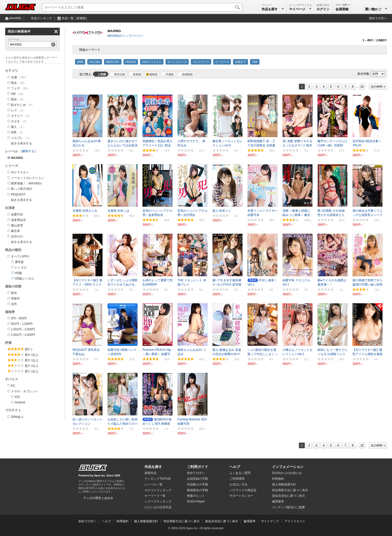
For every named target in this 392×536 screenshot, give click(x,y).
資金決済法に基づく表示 (221, 521)
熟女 (14, 83)
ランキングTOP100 (157, 479)
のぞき (15, 121)
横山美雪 (17, 225)
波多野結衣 (18, 220)
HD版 (18, 273)
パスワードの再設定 (243, 490)
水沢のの (17, 236)
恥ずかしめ (18, 105)
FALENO (131, 62)
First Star (95, 62)
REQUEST (18, 194)
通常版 (19, 262)
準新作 (15, 299)
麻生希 (15, 231)
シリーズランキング (158, 501)
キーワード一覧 (155, 496)
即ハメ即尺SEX (21, 189)
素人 (14, 127)
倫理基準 (278, 501)
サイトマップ (270, 521)
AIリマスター (20, 172)
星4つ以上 (32, 355)
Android (20, 402)
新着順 (137, 74)
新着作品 (150, 473)
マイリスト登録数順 (186, 74)
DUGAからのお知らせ (287, 473)
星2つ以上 (32, 366)
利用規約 (278, 479)
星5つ (29, 349)
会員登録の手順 (197, 479)
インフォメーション (288, 467)
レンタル (21, 267)
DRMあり (17, 417)
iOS (17, 397)
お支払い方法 (238, 484)
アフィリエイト (295, 521)
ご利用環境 (237, 479)
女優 (14, 77)
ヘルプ (235, 467)
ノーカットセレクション (27, 178)
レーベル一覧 (153, 484)
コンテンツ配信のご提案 (288, 507)
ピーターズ (222, 62)
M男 (14, 132)
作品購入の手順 (197, 484)
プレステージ (201, 62)
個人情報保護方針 (284, 484)
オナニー (17, 116)
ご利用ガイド (197, 467)
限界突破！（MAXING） (27, 183)
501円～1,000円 (22, 324)
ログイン (323, 9)
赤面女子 (240, 62)
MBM (80, 62)
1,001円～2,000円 (23, 329)
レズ (14, 110)
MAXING (15, 18)
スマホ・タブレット (24, 391)
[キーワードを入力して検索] (142, 7)
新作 (14, 293)
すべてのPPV (20, 256)
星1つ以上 (32, 371)
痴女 (14, 99)
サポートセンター (241, 496)
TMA (255, 62)
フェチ (15, 88)
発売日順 (119, 74)
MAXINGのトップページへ (125, 36)
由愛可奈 (17, 214)
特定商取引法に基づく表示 (181, 521)
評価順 (170, 74)
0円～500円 (19, 318)
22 (362, 87)
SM (13, 94)
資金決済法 (288, 496)
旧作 (14, 304)
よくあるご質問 (240, 473)
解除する (28, 151)
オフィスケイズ (177, 62)
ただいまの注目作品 (158, 507)
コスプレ (17, 138)
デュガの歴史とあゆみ (98, 498)
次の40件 (377, 87)
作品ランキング (41, 18)
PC (13, 386)
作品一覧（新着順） (75, 18)
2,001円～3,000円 (23, 335)
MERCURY (113, 62)
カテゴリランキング (158, 490)
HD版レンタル (24, 279)
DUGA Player (196, 501)
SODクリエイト (152, 62)
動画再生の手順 (197, 490)
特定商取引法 (290, 490)
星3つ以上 (32, 360)
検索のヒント (196, 496)
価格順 (153, 74)
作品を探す (153, 467)
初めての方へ (378, 18)
